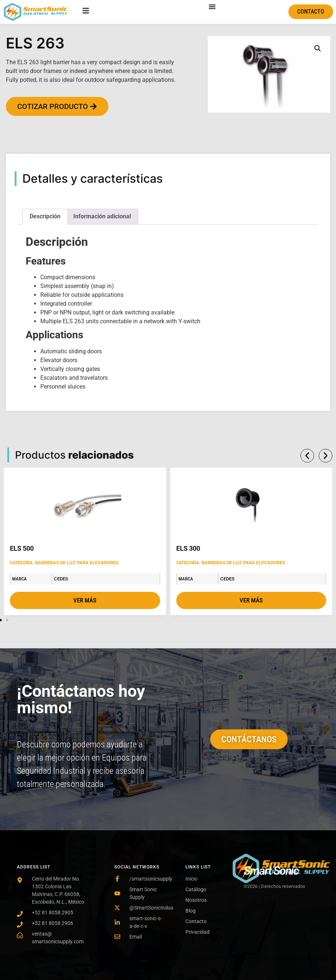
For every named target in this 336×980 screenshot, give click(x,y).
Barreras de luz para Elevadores (77, 563)
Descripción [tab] (45, 216)
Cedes (61, 579)
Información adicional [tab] (102, 216)
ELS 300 (188, 548)
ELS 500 (22, 548)
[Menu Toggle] (212, 7)
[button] (318, 48)
